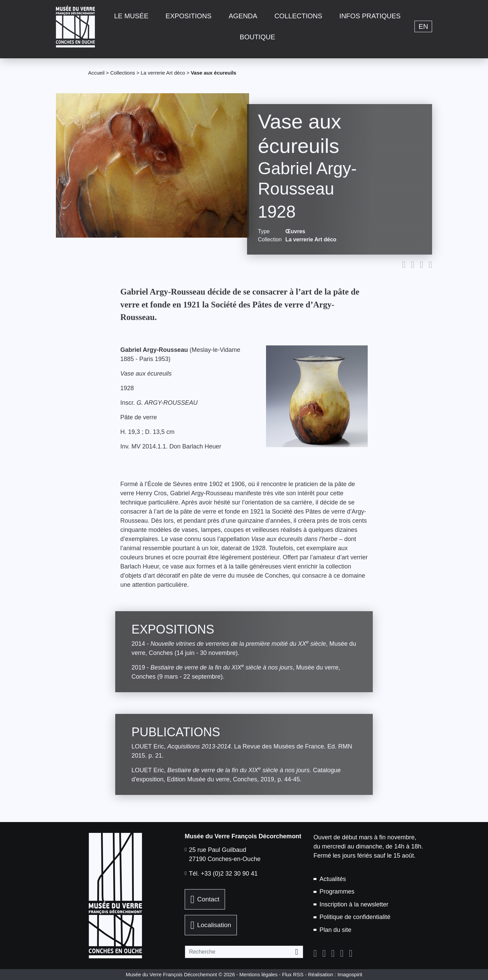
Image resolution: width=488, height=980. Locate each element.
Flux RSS (293, 974)
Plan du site (335, 930)
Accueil (96, 73)
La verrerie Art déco (163, 73)
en (423, 26)
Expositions (189, 16)
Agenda (243, 16)
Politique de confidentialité (355, 917)
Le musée (131, 16)
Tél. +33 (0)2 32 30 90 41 (223, 874)
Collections (298, 16)
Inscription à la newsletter (354, 904)
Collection (269, 239)
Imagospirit (350, 974)
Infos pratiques (370, 16)
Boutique (257, 37)
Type (264, 231)
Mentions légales (258, 974)
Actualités (333, 879)
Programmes (337, 892)
